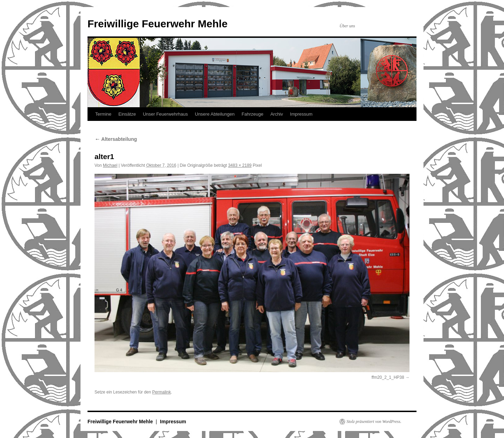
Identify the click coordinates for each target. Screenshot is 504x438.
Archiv (276, 114)
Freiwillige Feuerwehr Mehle (157, 24)
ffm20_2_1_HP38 (388, 377)
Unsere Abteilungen (215, 114)
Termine (103, 114)
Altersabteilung (116, 139)
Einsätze (127, 114)
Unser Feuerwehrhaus (165, 114)
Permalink (162, 392)
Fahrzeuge (252, 114)
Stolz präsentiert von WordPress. (374, 422)
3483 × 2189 (240, 165)
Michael (110, 165)
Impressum (301, 114)
